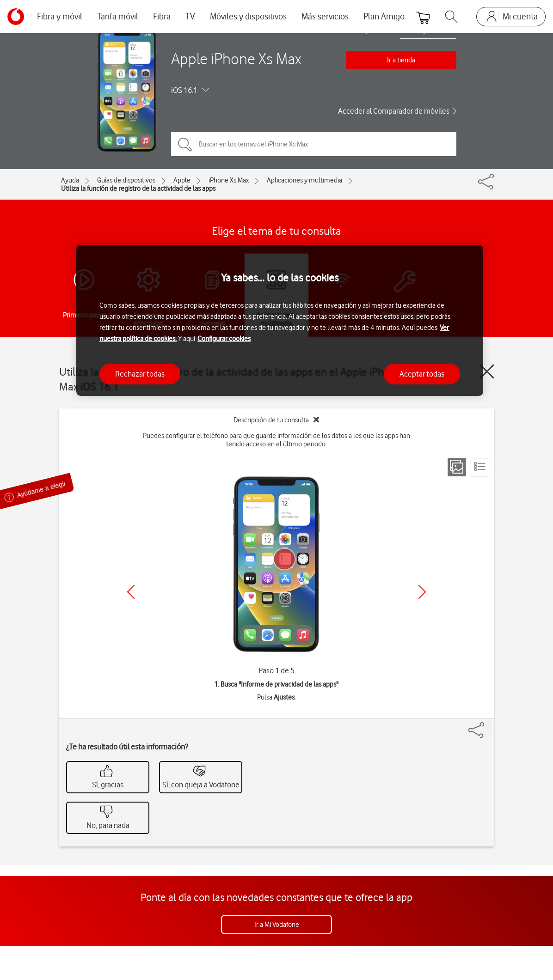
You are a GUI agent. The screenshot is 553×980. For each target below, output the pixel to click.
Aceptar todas (422, 374)
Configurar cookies (224, 339)
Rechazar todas (140, 374)
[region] (280, 320)
